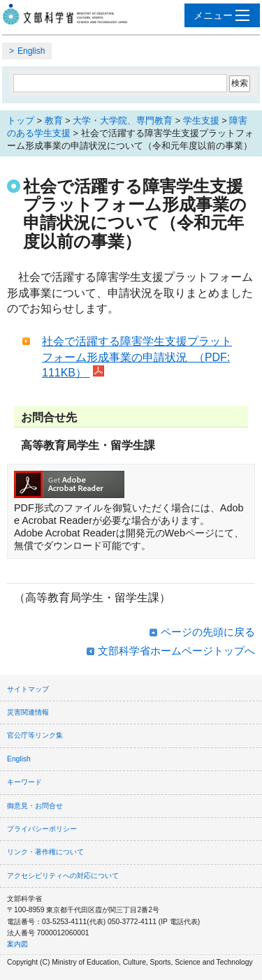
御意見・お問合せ (35, 806)
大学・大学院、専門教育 (123, 120)
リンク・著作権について (45, 852)
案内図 (17, 944)
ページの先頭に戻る (208, 632)
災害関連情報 (28, 712)
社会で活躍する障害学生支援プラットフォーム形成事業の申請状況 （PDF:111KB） (137, 357)
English (31, 51)
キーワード (24, 782)
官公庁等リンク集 (35, 735)
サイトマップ (28, 689)
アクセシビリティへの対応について (63, 876)
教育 (54, 120)
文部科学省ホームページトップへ (176, 651)
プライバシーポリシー (42, 829)
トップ (21, 120)
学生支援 (201, 120)
